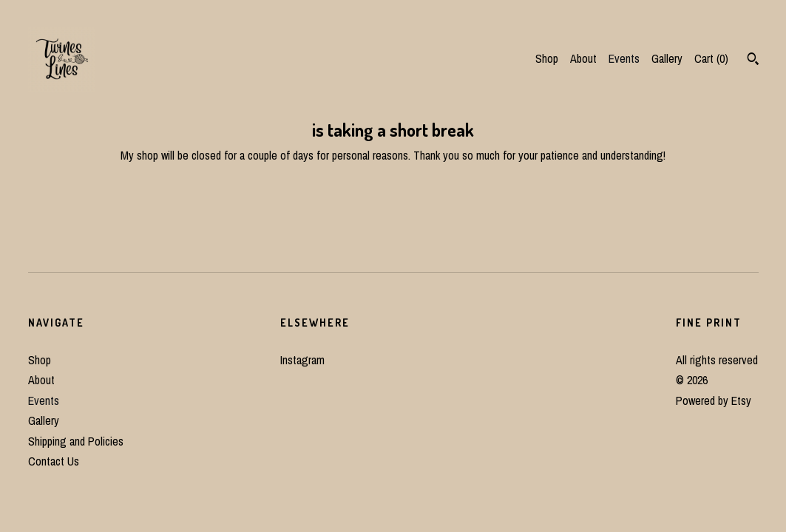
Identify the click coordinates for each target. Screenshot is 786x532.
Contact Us (54, 461)
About (583, 58)
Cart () (711, 58)
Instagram (302, 360)
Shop (547, 58)
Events (624, 58)
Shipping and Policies (76, 441)
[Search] (753, 61)
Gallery (667, 58)
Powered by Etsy (714, 400)
